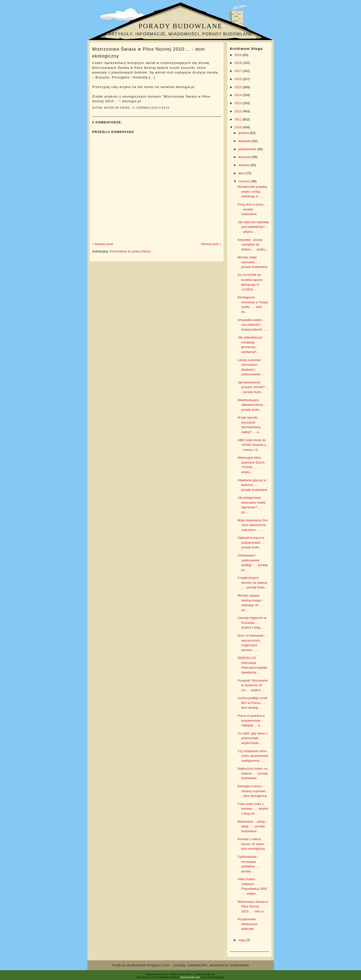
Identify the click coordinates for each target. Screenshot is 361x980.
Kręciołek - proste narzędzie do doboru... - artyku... (253, 245)
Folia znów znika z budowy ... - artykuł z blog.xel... (253, 809)
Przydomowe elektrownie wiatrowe (247, 924)
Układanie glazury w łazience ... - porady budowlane (252, 485)
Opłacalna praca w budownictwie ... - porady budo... (252, 542)
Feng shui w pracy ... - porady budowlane (252, 209)
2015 (239, 87)
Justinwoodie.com (190, 977)
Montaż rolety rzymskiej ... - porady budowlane (252, 262)
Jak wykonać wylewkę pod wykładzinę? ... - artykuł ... (253, 227)
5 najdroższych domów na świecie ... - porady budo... (252, 583)
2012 (239, 111)
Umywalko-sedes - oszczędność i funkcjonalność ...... (253, 325)
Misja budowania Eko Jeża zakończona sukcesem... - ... (253, 525)
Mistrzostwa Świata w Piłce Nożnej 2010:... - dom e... (253, 907)
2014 (239, 95)
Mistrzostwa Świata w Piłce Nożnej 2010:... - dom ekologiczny (149, 52)
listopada (245, 141)
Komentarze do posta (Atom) (130, 251)
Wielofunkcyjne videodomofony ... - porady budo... (253, 405)
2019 (239, 55)
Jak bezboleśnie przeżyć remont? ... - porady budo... (253, 387)
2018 (239, 63)
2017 (239, 71)
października (248, 149)
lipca (242, 173)
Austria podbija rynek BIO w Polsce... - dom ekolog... (252, 703)
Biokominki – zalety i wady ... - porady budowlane (252, 826)
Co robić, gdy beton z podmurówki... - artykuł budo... (253, 738)
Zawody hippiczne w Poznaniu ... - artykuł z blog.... (252, 623)
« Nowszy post (103, 244)
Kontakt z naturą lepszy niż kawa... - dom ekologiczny (253, 844)
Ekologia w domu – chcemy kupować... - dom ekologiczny (253, 791)
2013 (239, 103)
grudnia (244, 133)
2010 (239, 127)
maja (242, 940)
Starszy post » (211, 244)
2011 (239, 119)
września (245, 157)
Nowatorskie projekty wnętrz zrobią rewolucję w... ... (252, 191)
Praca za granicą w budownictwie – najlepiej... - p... (251, 720)
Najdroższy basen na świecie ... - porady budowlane (253, 773)
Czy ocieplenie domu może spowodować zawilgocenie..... (253, 756)
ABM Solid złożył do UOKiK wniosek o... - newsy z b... (253, 445)
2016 (239, 79)
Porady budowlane (180, 26)
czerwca (245, 181)
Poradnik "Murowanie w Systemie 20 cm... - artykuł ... (253, 685)
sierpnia (244, 165)
